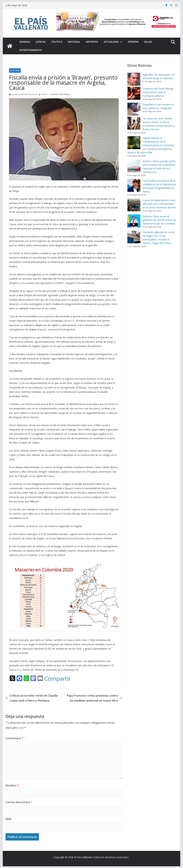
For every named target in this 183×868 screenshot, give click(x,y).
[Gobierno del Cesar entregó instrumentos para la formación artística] (134, 93)
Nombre (12, 785)
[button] (120, 42)
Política (57, 42)
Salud (148, 42)
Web (8, 819)
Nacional (74, 42)
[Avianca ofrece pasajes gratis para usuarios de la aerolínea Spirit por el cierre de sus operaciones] (134, 166)
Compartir (58, 679)
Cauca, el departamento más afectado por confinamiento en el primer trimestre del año (159, 204)
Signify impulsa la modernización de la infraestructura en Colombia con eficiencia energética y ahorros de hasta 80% (151, 145)
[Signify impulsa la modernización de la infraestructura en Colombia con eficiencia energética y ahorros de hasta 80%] (134, 143)
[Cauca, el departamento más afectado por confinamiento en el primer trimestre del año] (134, 205)
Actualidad (111, 42)
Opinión (133, 42)
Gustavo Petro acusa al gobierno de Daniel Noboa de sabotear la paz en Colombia (159, 220)
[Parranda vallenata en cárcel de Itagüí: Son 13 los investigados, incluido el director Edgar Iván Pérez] (134, 237)
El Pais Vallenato (83, 857)
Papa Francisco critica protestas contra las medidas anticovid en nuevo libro (94, 698)
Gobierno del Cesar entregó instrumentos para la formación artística (158, 92)
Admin (44, 94)
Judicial (41, 42)
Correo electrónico (19, 802)
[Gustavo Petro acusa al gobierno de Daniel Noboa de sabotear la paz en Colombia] (134, 221)
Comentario (14, 738)
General (25, 42)
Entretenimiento (31, 50)
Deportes (92, 42)
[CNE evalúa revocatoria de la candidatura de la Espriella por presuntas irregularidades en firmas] (134, 185)
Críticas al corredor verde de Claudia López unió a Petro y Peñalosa (32, 698)
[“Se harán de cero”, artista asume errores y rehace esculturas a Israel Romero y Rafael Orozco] (134, 123)
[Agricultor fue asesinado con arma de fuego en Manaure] (134, 79)
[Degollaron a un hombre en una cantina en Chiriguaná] (134, 109)
